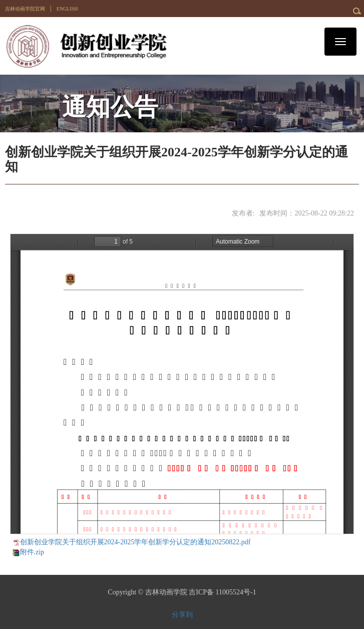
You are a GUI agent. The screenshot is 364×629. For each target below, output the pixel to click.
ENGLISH (67, 9)
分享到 (182, 615)
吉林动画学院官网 (25, 9)
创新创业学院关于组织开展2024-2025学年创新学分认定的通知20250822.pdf (135, 542)
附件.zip (32, 552)
